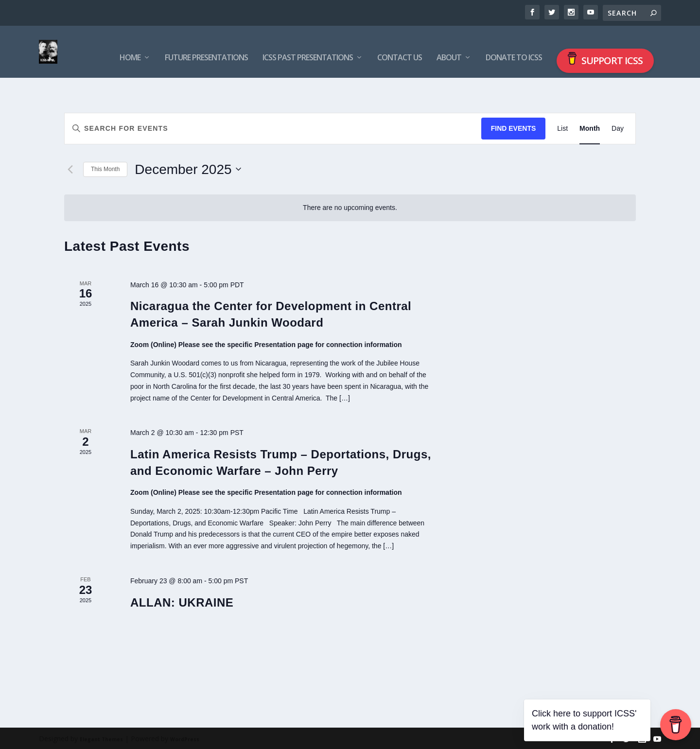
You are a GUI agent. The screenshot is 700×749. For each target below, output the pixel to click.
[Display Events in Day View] (618, 127)
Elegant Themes (101, 738)
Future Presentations (206, 45)
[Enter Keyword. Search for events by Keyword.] (273, 127)
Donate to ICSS (514, 45)
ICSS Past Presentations (308, 45)
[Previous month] (70, 168)
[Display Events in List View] (562, 127)
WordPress (185, 738)
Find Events (514, 127)
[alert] (350, 206)
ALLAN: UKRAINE (182, 601)
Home (130, 45)
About (449, 45)
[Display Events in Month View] (590, 127)
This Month (105, 168)
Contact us (400, 45)
